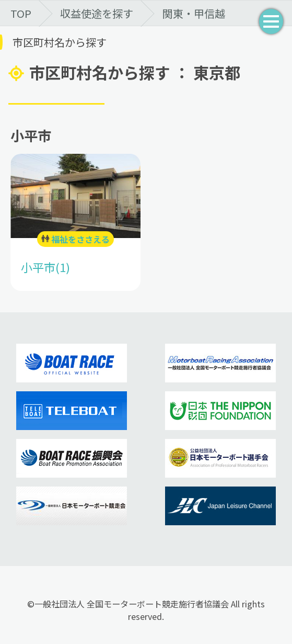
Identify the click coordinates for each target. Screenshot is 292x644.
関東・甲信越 (194, 13)
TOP (21, 13)
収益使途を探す (97, 13)
